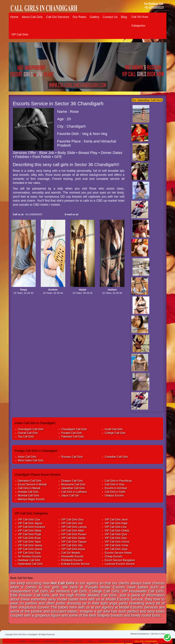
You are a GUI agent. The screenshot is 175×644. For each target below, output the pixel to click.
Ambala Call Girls (28, 492)
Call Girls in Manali (29, 488)
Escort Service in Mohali (32, 484)
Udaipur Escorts (114, 496)
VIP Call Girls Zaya (116, 549)
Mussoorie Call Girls (73, 484)
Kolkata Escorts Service (75, 564)
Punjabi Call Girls (72, 433)
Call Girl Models (71, 553)
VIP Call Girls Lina (116, 527)
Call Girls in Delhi (115, 492)
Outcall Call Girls (28, 433)
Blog (124, 17)
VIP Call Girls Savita (73, 538)
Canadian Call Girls (116, 457)
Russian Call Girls (72, 457)
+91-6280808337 (154, 7)
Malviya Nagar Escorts (31, 499)
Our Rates (80, 17)
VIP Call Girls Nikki (72, 531)
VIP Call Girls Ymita (116, 545)
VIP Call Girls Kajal (116, 523)
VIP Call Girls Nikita (30, 531)
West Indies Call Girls (31, 460)
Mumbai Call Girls (29, 496)
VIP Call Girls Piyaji (30, 534)
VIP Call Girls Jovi (72, 523)
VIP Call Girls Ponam (74, 534)
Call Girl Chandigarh (146, 641)
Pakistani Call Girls (72, 437)
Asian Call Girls (27, 457)
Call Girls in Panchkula (118, 481)
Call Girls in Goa (114, 484)
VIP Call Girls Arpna (73, 549)
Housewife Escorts (72, 556)
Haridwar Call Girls (29, 560)
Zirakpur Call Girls (72, 481)
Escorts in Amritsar (116, 488)
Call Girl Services (58, 17)
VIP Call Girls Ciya (29, 520)
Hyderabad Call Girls (30, 564)
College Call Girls (115, 433)
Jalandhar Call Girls (73, 488)
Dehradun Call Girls (30, 481)
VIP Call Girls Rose (29, 538)
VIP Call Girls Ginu (72, 520)
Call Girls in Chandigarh (160, 634)
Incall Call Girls (114, 429)
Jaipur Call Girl (70, 496)
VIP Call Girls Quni (116, 534)
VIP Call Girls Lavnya (74, 527)
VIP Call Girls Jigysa (30, 523)
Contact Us (110, 17)
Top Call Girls (26, 437)
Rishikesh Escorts (72, 560)
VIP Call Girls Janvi (116, 520)
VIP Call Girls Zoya (29, 553)
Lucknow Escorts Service (120, 564)
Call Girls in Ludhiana (74, 492)
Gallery (95, 17)
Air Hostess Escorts (30, 556)
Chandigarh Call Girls (31, 429)
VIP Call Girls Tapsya (74, 542)
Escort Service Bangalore (120, 560)
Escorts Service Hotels (118, 553)
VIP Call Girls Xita (72, 545)
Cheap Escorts (114, 556)
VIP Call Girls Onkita (117, 531)
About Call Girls (32, 17)
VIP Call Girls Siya (116, 538)
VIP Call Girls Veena (30, 545)
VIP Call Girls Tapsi (29, 542)
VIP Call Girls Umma (117, 542)
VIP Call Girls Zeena (30, 549)
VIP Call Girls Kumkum (32, 527)
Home (14, 17)
